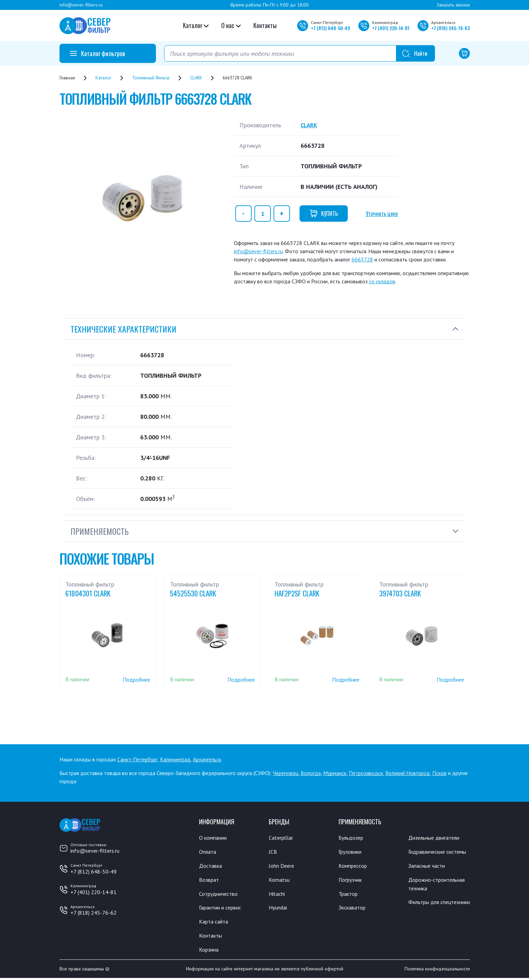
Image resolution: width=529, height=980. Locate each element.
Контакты (265, 25)
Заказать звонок (453, 5)
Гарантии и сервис (223, 909)
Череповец (286, 773)
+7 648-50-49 (330, 28)
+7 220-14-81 (391, 28)
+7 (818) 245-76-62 (94, 913)
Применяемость (100, 531)
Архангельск (207, 759)
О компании (214, 838)
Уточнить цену (382, 214)
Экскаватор (354, 909)
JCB (273, 852)
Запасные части (428, 875)
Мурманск (335, 773)
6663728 (362, 259)
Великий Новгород (408, 773)
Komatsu (280, 880)
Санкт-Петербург (137, 759)
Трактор (349, 894)
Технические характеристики (123, 329)
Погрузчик (352, 880)
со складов (382, 281)
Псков (439, 773)
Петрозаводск (366, 773)
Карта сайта (215, 923)
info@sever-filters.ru (81, 5)
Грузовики (352, 852)
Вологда (311, 773)
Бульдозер (352, 838)
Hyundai (279, 909)
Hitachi (278, 894)
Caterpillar (282, 838)
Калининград (175, 759)
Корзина (210, 951)
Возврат (210, 880)
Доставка (211, 866)
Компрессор (354, 866)
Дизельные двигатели (437, 838)
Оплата (208, 852)
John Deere (283, 866)
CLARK (310, 125)
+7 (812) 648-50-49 (94, 872)
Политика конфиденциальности (437, 971)
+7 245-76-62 (451, 28)
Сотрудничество (220, 894)
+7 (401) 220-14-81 (94, 892)
